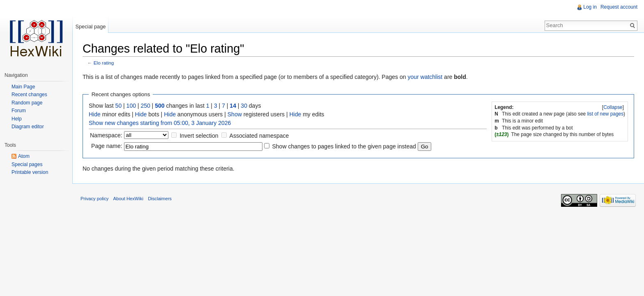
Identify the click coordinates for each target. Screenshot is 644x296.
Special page (90, 27)
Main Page (23, 87)
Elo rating (104, 63)
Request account (619, 7)
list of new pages (606, 114)
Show (235, 114)
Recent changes (29, 95)
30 (244, 106)
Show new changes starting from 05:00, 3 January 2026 (160, 123)
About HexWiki (128, 199)
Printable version (30, 172)
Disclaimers (160, 199)
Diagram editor (28, 127)
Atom (24, 156)
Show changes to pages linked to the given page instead (344, 146)
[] (613, 107)
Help (17, 119)
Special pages (27, 164)
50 (119, 106)
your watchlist (425, 77)
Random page (27, 103)
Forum (19, 111)
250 (145, 106)
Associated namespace (259, 136)
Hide (95, 114)
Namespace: (106, 135)
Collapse (613, 107)
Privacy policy (94, 199)
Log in (590, 7)
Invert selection (199, 136)
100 (131, 106)
